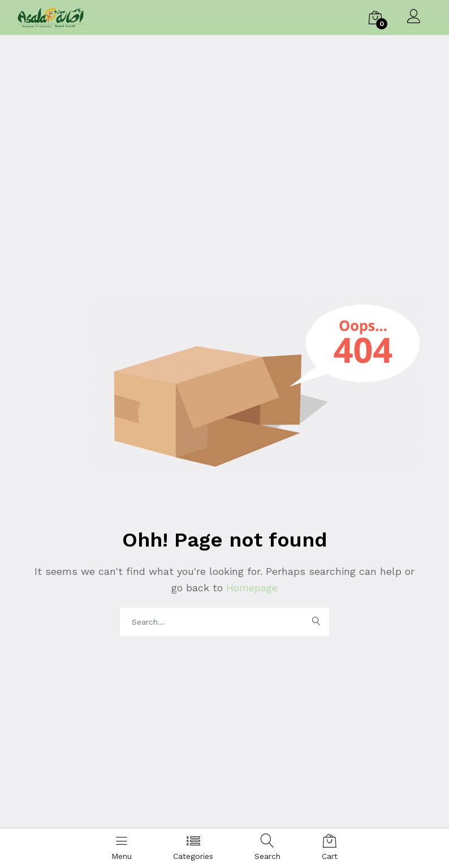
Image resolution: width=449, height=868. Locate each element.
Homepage (250, 588)
